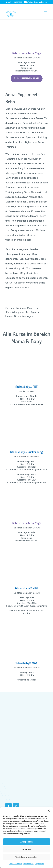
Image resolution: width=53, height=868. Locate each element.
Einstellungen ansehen (27, 857)
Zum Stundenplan (27, 78)
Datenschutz (28, 864)
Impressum (40, 864)
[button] (49, 811)
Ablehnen (27, 849)
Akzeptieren (26, 842)
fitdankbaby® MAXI (26, 663)
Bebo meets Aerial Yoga (26, 53)
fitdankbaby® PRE (26, 387)
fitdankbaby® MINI (26, 588)
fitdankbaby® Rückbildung (26, 452)
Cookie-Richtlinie (15, 864)
